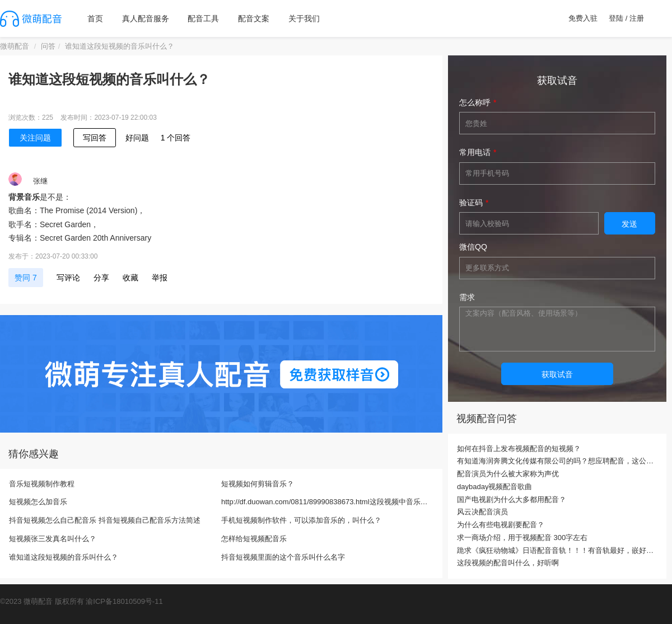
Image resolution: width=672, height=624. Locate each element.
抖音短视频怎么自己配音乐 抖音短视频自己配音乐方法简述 (105, 520)
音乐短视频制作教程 (42, 484)
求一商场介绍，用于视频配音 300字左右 (522, 538)
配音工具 (203, 18)
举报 (160, 278)
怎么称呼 (475, 102)
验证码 (471, 203)
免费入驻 (583, 18)
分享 (101, 278)
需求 (467, 297)
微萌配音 (15, 46)
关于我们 (304, 18)
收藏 (130, 278)
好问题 (137, 138)
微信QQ (473, 247)
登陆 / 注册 (626, 18)
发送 (629, 224)
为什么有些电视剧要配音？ (501, 525)
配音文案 (254, 18)
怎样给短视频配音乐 (254, 539)
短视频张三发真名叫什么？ (53, 539)
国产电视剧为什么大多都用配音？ (512, 499)
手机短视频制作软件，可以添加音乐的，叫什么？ (301, 520)
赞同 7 (26, 278)
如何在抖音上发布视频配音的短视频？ (519, 449)
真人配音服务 (146, 18)
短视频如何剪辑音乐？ (258, 484)
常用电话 (475, 152)
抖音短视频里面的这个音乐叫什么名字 (283, 557)
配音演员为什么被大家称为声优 (508, 474)
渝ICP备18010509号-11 (124, 601)
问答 (48, 46)
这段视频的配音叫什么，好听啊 (508, 563)
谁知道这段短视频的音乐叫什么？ (64, 557)
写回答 (95, 138)
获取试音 (557, 374)
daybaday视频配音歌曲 (494, 487)
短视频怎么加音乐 (38, 502)
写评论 (68, 278)
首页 (95, 18)
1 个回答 (176, 138)
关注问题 (35, 138)
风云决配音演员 (482, 512)
